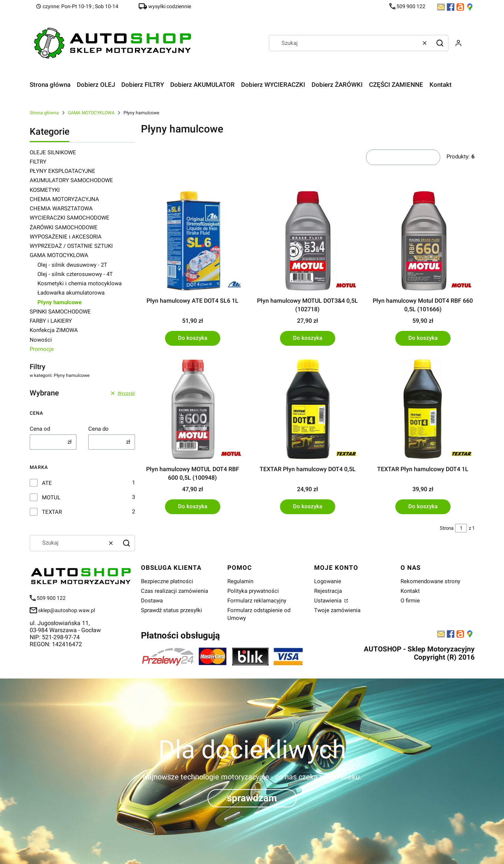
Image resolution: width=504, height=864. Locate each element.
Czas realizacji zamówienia (174, 591)
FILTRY (38, 162)
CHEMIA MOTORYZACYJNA (64, 199)
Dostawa (152, 601)
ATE (47, 483)
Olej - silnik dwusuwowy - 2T (72, 265)
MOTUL (51, 497)
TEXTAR (52, 512)
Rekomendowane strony (430, 581)
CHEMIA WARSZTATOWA (61, 208)
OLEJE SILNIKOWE (53, 152)
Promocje (42, 349)
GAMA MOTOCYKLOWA (91, 113)
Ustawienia (329, 601)
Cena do (98, 429)
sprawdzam (252, 798)
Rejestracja (328, 591)
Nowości (41, 340)
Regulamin (240, 581)
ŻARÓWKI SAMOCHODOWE (64, 227)
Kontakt (410, 591)
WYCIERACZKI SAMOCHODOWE (70, 218)
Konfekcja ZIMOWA (54, 330)
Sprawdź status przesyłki (172, 610)
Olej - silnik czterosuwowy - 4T (75, 274)
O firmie (410, 601)
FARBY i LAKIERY (51, 321)
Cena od (40, 429)
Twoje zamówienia (337, 610)
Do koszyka (192, 338)
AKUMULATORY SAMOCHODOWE (71, 180)
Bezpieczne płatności (167, 581)
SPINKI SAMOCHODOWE (60, 312)
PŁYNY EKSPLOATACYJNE (62, 171)
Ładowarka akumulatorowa (71, 293)
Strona (447, 528)
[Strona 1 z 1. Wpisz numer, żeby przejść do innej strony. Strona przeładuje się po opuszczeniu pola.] (461, 528)
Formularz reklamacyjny (257, 601)
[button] (440, 43)
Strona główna (44, 113)
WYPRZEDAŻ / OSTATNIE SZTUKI (71, 246)
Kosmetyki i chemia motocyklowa (80, 283)
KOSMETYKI (45, 190)
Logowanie (328, 581)
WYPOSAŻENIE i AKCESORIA (66, 237)
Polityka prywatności (253, 591)
